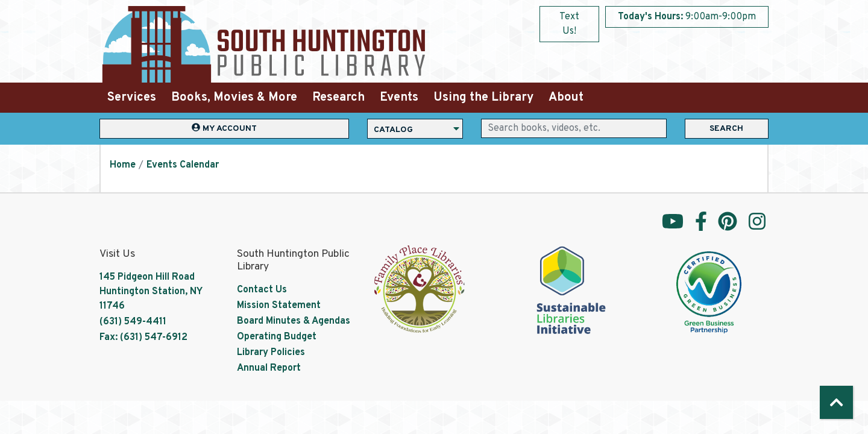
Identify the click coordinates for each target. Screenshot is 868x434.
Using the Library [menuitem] (483, 98)
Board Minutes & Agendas (294, 321)
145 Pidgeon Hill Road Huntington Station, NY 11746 (151, 292)
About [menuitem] (566, 98)
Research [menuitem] (338, 98)
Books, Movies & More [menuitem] (234, 98)
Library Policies (271, 353)
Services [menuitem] (132, 98)
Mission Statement (279, 306)
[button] (687, 17)
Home (123, 165)
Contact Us (262, 290)
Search (726, 129)
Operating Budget (277, 337)
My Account (224, 128)
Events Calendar (183, 165)
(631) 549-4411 (133, 322)
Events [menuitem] (399, 98)
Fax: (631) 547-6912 (143, 338)
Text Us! (569, 24)
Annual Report (269, 368)
